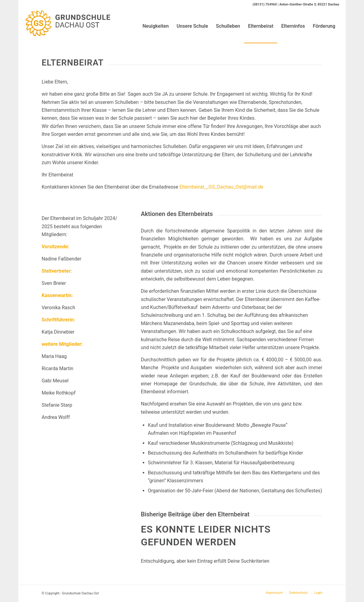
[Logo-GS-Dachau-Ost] (68, 26)
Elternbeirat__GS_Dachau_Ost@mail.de (222, 187)
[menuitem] (156, 26)
